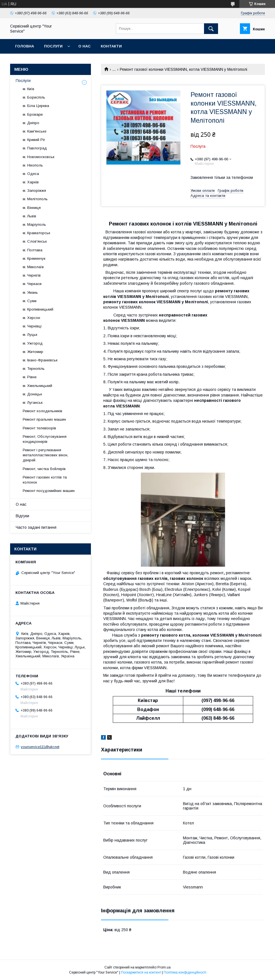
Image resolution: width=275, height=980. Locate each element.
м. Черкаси (32, 284)
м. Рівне (30, 377)
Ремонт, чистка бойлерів (44, 469)
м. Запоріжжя (34, 191)
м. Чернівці (32, 326)
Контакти (111, 46)
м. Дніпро (31, 123)
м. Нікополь (33, 165)
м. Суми (30, 301)
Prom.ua (164, 967)
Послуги (53, 46)
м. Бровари (33, 114)
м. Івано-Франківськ (40, 360)
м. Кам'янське (35, 131)
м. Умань (30, 292)
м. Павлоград (35, 148)
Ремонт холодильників (43, 411)
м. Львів (29, 216)
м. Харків (31, 182)
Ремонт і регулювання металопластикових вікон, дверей (45, 455)
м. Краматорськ (36, 233)
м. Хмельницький (37, 386)
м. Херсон (31, 318)
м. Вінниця (32, 208)
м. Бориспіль (34, 97)
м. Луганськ (33, 403)
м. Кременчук (34, 258)
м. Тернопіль (34, 369)
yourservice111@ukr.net (40, 747)
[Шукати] (211, 29)
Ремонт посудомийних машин (49, 491)
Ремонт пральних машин (44, 419)
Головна (25, 46)
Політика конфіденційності (185, 972)
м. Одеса (31, 174)
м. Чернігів (32, 275)
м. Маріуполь (34, 225)
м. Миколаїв (33, 267)
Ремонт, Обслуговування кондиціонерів (45, 439)
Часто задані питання (36, 527)
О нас (84, 46)
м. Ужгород (33, 343)
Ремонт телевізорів (39, 428)
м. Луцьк (30, 335)
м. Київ (28, 89)
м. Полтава (33, 250)
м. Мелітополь (35, 199)
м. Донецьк (32, 394)
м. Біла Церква (36, 106)
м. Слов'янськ (35, 241)
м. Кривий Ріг (34, 140)
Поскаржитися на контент (141, 972)
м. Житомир (33, 352)
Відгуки (22, 516)
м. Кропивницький (38, 309)
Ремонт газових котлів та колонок (45, 480)
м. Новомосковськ (39, 157)
